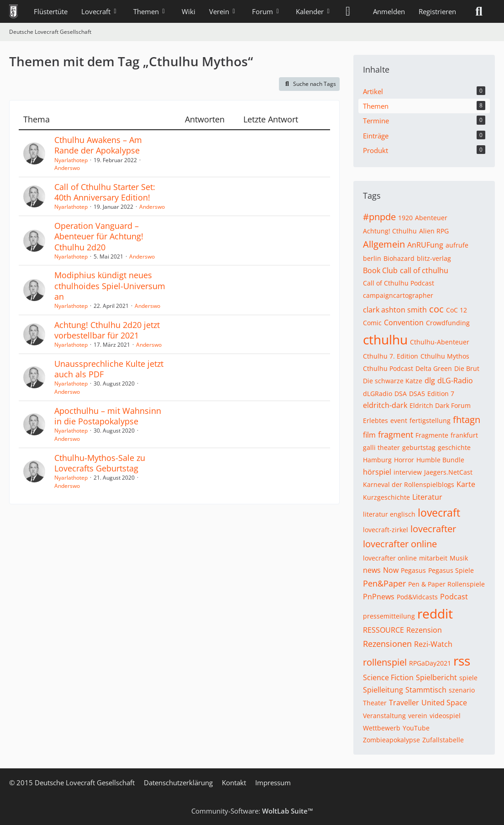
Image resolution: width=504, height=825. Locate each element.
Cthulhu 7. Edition (391, 356)
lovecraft (439, 513)
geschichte (454, 447)
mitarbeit (433, 558)
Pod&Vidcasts (417, 597)
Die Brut (467, 368)
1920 (405, 218)
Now (391, 570)
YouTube (416, 728)
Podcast (454, 597)
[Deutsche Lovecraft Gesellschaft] (13, 11)
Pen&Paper (384, 583)
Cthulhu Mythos (445, 356)
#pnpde (379, 217)
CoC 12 (457, 310)
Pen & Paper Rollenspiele (446, 584)
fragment (396, 434)
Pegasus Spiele (451, 570)
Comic (372, 323)
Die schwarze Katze (393, 381)
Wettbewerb (382, 728)
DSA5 (417, 394)
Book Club (380, 270)
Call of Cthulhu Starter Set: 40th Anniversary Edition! (105, 192)
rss (462, 661)
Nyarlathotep (71, 160)
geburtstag (419, 447)
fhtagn (467, 420)
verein (418, 716)
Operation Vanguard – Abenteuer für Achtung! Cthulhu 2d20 (99, 236)
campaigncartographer (398, 295)
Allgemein (384, 244)
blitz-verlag (434, 258)
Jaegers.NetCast (448, 472)
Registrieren (437, 11)
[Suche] (479, 11)
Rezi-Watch (433, 644)
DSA (401, 394)
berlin (372, 258)
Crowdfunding (448, 323)
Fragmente (432, 435)
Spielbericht (436, 677)
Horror (404, 460)
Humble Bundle (440, 460)
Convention (404, 323)
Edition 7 (441, 394)
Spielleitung (383, 690)
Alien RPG (434, 231)
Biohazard (399, 258)
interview (408, 472)
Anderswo (67, 168)
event (399, 420)
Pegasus (413, 570)
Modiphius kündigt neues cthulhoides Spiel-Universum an (110, 286)
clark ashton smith (395, 310)
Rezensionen (387, 644)
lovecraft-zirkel (386, 530)
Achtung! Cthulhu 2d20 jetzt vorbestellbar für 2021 (107, 330)
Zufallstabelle (443, 740)
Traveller (404, 703)
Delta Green (434, 368)
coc (436, 309)
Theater (375, 703)
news (372, 570)
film (369, 435)
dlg (430, 381)
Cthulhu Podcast (388, 368)
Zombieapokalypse (391, 740)
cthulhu (385, 339)
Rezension (424, 630)
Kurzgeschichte (386, 497)
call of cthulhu (424, 270)
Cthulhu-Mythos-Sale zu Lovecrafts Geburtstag (100, 463)
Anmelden (389, 11)
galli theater (381, 447)
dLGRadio (378, 394)
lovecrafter (433, 529)
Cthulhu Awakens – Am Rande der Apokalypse (98, 145)
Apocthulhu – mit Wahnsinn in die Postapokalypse (108, 416)
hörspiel (377, 472)
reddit (435, 613)
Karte (466, 484)
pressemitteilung (389, 616)
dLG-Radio (455, 381)
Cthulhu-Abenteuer (440, 342)
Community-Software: (252, 811)
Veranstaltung (384, 716)
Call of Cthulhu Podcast (399, 283)
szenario (462, 690)
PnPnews (379, 597)
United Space (444, 703)
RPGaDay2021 (430, 663)
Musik (459, 558)
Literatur (427, 497)
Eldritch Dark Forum (440, 405)
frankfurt (464, 435)
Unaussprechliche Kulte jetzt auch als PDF (109, 369)
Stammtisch (426, 690)
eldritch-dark (385, 405)
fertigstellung (430, 420)
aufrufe (457, 245)
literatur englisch (389, 514)
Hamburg (377, 460)
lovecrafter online (400, 544)
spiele (468, 678)
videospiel (445, 716)
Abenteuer (431, 218)
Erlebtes (375, 420)
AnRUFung (425, 245)
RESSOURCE (383, 630)
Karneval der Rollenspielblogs (409, 484)
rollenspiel (385, 662)
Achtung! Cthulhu (390, 231)
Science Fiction (388, 677)
